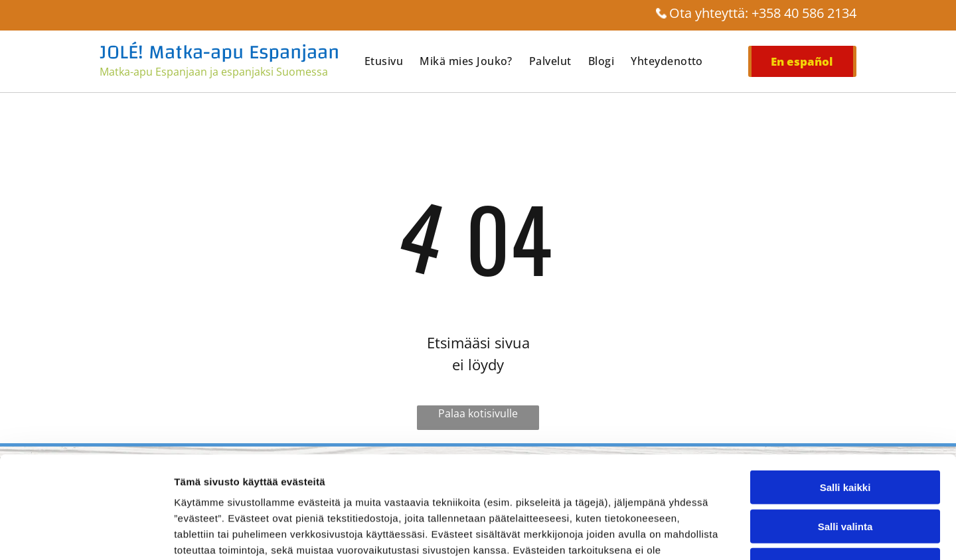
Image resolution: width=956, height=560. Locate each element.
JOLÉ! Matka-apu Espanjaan (219, 52)
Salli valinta (845, 424)
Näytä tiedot (710, 534)
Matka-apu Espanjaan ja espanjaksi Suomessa (214, 72)
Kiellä (845, 463)
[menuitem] (392, 61)
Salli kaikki (845, 385)
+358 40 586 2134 (804, 13)
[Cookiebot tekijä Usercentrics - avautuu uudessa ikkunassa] (86, 534)
